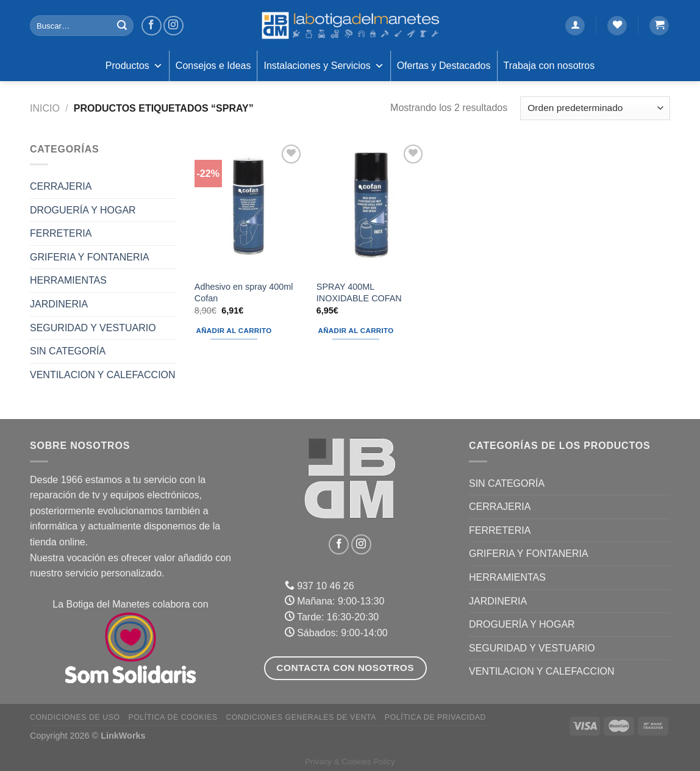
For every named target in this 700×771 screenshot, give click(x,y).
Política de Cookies (173, 717)
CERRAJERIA (61, 186)
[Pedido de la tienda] (595, 108)
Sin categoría (68, 351)
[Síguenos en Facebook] (152, 26)
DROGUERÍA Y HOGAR (83, 210)
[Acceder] (575, 26)
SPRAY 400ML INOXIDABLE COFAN (359, 292)
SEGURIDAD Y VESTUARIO (93, 328)
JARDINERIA (59, 304)
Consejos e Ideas (213, 66)
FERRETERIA (61, 233)
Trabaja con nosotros (549, 66)
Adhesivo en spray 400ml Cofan (244, 292)
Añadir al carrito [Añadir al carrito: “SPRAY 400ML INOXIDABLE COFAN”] (356, 331)
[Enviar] (122, 26)
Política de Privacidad (435, 717)
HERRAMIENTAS (68, 280)
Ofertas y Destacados (444, 66)
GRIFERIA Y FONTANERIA (90, 257)
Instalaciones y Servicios (323, 66)
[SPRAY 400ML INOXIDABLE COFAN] (371, 207)
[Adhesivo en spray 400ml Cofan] (249, 207)
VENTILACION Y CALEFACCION (103, 375)
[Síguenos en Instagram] (173, 26)
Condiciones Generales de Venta (302, 717)
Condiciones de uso (75, 717)
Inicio (45, 108)
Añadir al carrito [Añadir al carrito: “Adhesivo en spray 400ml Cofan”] (234, 331)
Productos (134, 66)
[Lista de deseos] (617, 26)
